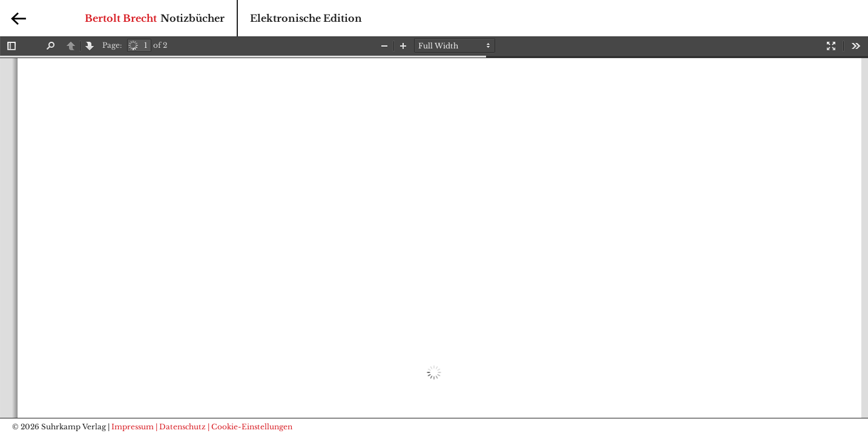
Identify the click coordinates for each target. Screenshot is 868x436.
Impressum (133, 427)
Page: (112, 45)
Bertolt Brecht (121, 18)
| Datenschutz (181, 427)
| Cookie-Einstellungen (250, 427)
